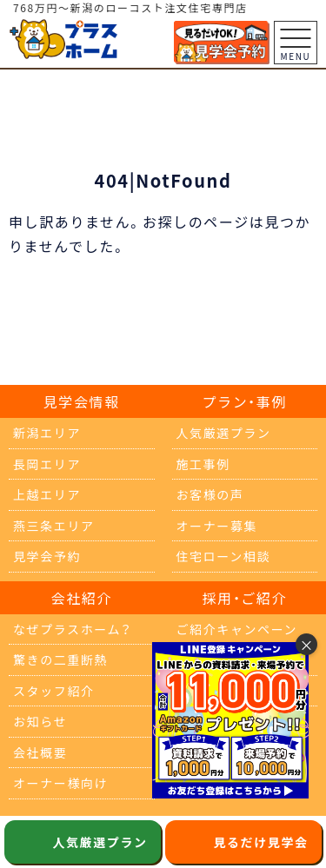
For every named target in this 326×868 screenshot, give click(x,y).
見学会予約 (47, 556)
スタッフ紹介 (54, 691)
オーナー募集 (217, 526)
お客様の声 (210, 494)
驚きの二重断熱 (60, 659)
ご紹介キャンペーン (237, 629)
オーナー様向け (60, 783)
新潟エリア (47, 433)
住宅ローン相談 (224, 556)
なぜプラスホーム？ (73, 629)
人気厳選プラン (224, 433)
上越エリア (47, 494)
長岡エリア (47, 464)
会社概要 (40, 752)
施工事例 (203, 464)
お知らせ (40, 721)
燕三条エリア (54, 526)
